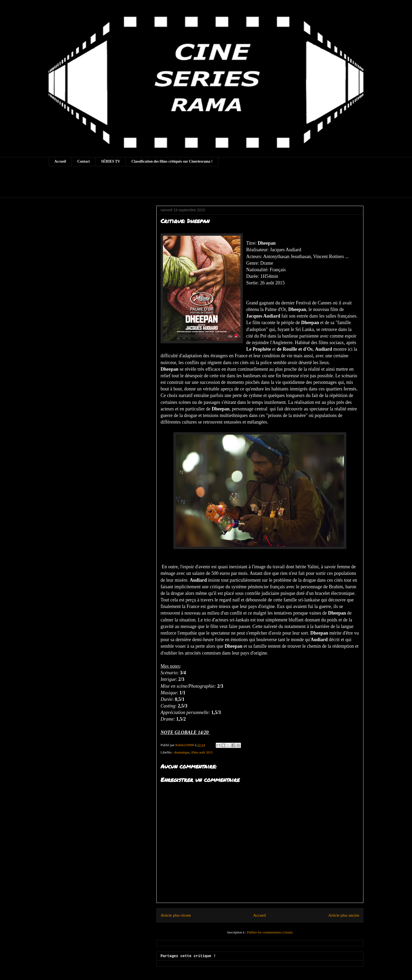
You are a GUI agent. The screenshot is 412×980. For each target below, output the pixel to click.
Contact (83, 161)
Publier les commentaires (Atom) (270, 932)
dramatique (182, 752)
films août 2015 (202, 752)
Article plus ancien (344, 915)
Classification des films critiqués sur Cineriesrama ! (172, 161)
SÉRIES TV (111, 161)
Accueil (60, 161)
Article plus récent (176, 915)
